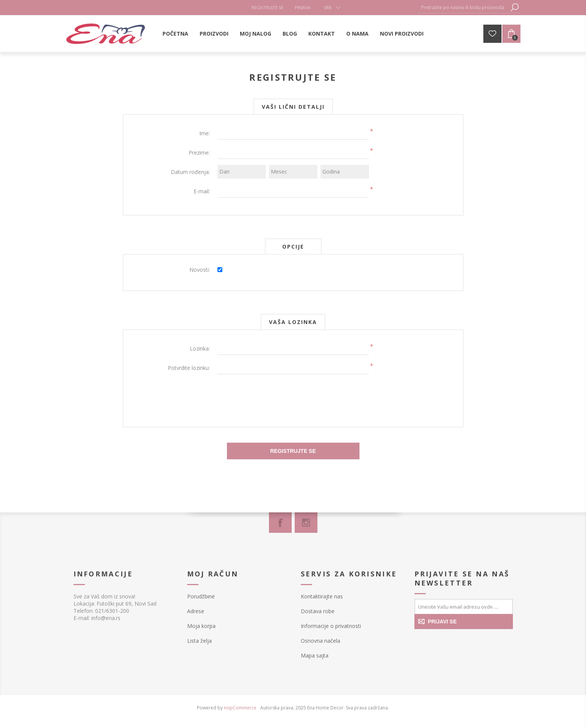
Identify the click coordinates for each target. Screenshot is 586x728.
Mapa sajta (315, 655)
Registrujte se (267, 7)
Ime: (205, 133)
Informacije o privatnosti (331, 626)
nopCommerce (240, 708)
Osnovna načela (320, 641)
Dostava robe (318, 611)
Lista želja (199, 641)
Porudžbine (201, 596)
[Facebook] (280, 523)
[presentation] (293, 395)
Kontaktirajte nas (322, 596)
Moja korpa (201, 626)
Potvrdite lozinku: (189, 368)
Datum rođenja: (190, 172)
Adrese (196, 611)
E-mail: (202, 191)
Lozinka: (200, 348)
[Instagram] (306, 523)
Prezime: (199, 153)
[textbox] (464, 7)
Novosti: (200, 270)
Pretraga (515, 7)
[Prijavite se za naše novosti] (464, 606)
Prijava (302, 7)
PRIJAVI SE (442, 622)
